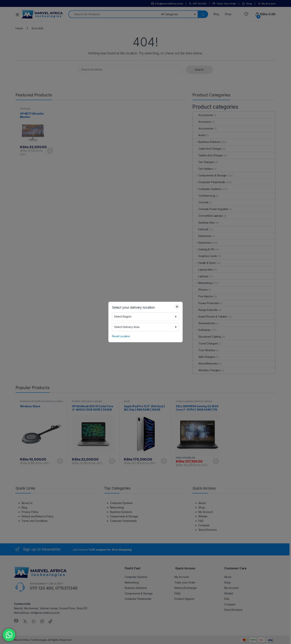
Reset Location (121, 336)
